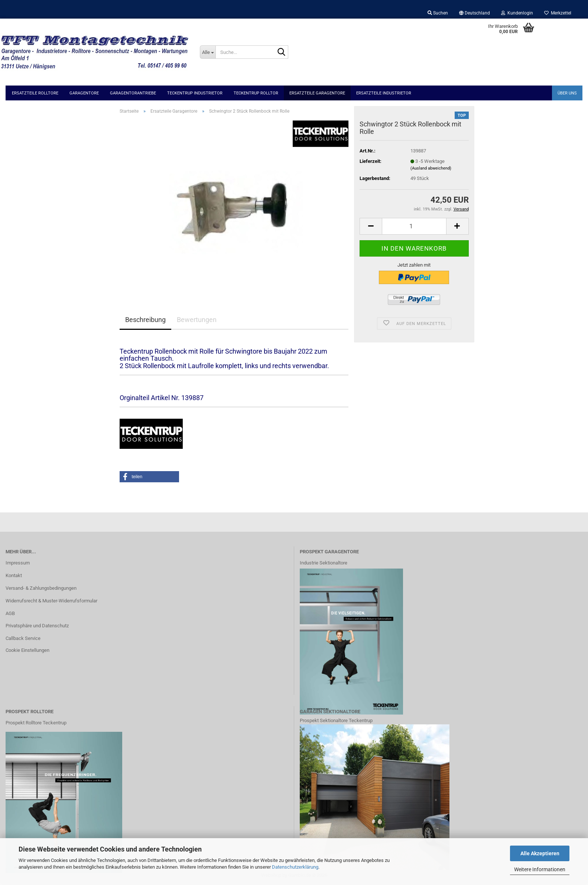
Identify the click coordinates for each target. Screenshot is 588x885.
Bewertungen (197, 320)
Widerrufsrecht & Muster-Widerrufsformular (51, 601)
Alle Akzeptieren (540, 853)
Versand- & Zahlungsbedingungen (41, 588)
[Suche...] (208, 52)
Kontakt (14, 575)
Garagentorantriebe (133, 93)
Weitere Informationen (540, 869)
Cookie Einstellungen (27, 650)
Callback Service (23, 638)
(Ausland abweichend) (431, 168)
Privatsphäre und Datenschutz (37, 626)
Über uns (567, 93)
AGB (10, 613)
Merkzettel (558, 13)
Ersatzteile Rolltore (35, 93)
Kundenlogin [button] (517, 13)
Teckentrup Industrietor (195, 93)
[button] (475, 13)
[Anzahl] (414, 226)
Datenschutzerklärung (295, 867)
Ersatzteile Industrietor (384, 93)
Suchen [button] (438, 13)
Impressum (18, 563)
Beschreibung (145, 320)
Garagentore (84, 93)
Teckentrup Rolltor (256, 93)
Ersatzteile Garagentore (317, 93)
